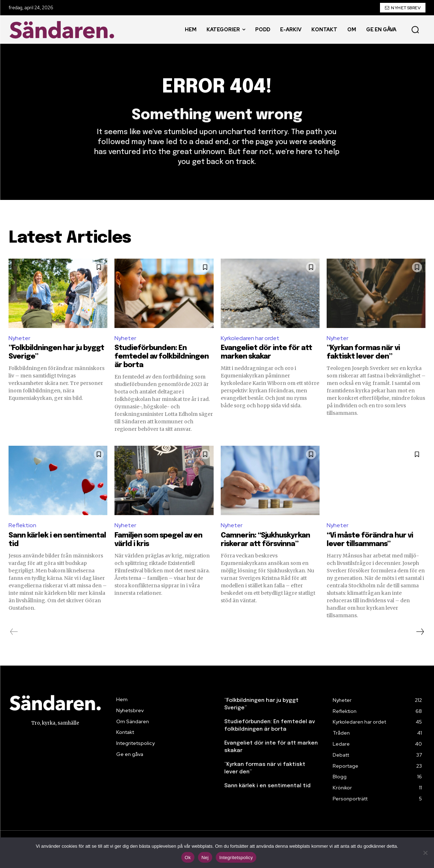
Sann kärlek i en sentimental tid (267, 786)
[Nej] (425, 853)
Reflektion (22, 525)
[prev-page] (14, 632)
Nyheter (19, 338)
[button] (415, 30)
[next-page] (420, 632)
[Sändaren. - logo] (64, 30)
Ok (188, 858)
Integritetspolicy (236, 858)
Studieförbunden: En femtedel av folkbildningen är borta (162, 357)
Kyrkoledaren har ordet (250, 338)
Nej (205, 858)
